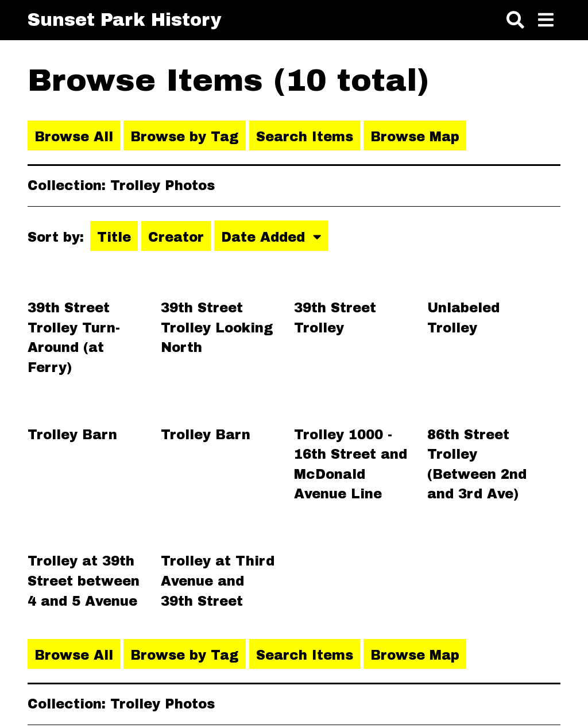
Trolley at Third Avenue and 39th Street (218, 581)
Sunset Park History (125, 20)
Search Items (305, 137)
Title (114, 237)
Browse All (74, 137)
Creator (176, 237)
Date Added (265, 237)
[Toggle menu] (546, 21)
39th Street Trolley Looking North (217, 328)
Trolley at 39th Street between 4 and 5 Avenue (84, 581)
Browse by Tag (185, 137)
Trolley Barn (72, 435)
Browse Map (415, 137)
